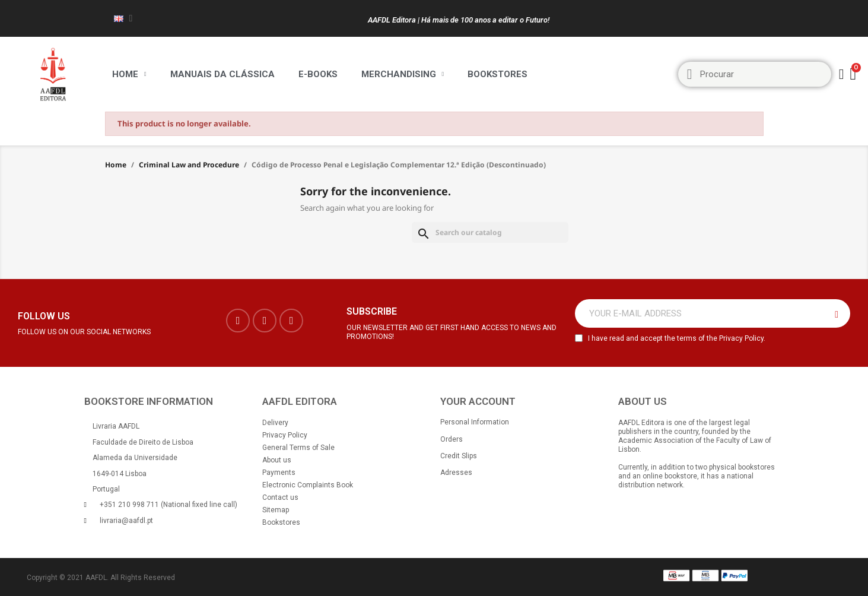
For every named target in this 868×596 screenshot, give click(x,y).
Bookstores (497, 74)
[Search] (490, 232)
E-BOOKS (318, 74)
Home (129, 74)
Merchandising (403, 74)
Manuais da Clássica (222, 74)
